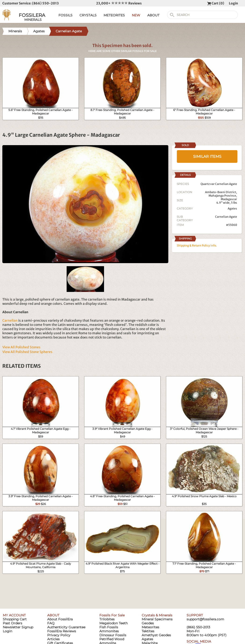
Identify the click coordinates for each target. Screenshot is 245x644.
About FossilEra (60, 619)
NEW (136, 15)
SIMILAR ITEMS (207, 156)
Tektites (148, 631)
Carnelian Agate (226, 217)
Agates (232, 208)
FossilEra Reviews (62, 631)
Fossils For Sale (112, 615)
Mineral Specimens (157, 619)
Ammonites (109, 631)
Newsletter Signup (18, 627)
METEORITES (114, 15)
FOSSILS (65, 15)
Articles (53, 639)
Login (233, 3)
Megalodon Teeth (113, 623)
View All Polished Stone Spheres (27, 352)
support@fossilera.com (205, 619)
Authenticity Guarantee (66, 627)
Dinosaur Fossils (113, 635)
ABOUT (153, 15)
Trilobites (107, 619)
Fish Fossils (109, 627)
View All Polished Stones (21, 347)
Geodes (148, 623)
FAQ (51, 623)
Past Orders (13, 623)
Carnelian (10, 320)
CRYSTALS (88, 15)
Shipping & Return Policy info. (197, 245)
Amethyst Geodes (156, 635)
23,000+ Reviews (119, 3)
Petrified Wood (112, 639)
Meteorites (150, 627)
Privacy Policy (59, 635)
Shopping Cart (15, 619)
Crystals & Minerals (157, 615)
